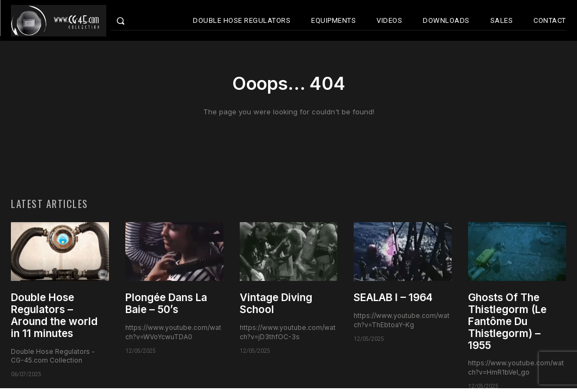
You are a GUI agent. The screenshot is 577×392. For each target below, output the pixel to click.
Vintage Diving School (276, 306)
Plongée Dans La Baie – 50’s (166, 306)
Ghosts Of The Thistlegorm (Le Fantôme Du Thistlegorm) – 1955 (507, 323)
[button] (131, 21)
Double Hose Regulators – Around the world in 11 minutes (54, 318)
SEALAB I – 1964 (393, 300)
